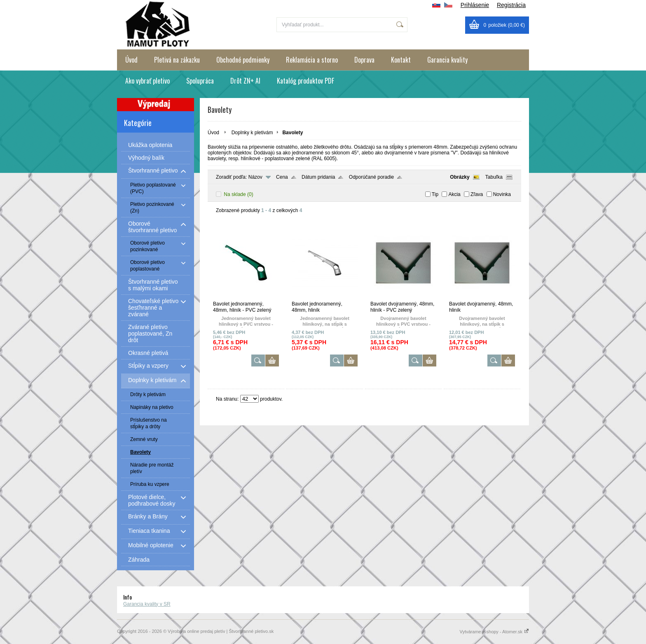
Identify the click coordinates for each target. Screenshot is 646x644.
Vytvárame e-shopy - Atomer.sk (494, 632)
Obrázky (460, 177)
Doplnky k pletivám (252, 133)
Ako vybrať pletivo (147, 81)
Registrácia (511, 5)
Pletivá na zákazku (177, 60)
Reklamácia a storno (312, 60)
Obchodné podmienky (243, 60)
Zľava (477, 194)
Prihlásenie (475, 5)
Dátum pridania (318, 177)
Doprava (364, 60)
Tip (435, 194)
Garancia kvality (447, 60)
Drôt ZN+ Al (245, 81)
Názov (255, 177)
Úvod (131, 60)
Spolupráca (200, 81)
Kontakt (401, 60)
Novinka (502, 194)
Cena (282, 177)
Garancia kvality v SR (147, 604)
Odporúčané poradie (371, 177)
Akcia (454, 194)
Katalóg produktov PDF (305, 81)
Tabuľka (494, 177)
